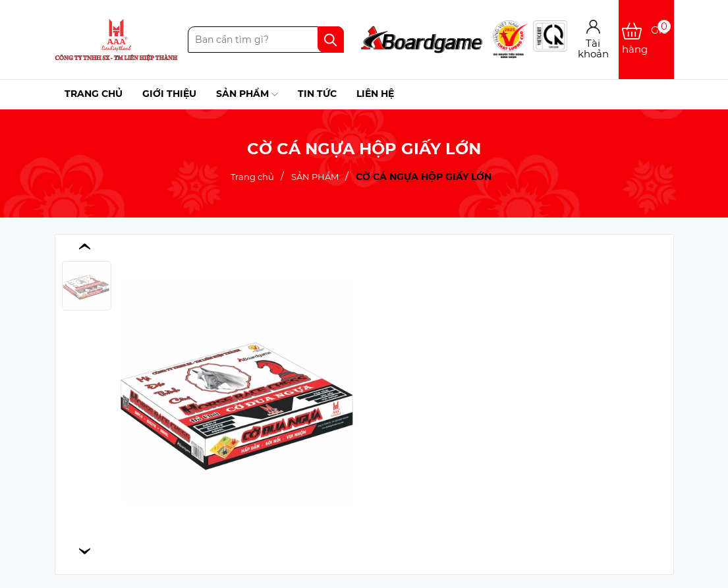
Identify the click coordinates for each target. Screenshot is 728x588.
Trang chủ (94, 94)
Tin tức (317, 94)
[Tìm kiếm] (331, 40)
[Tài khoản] (593, 40)
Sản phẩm (247, 94)
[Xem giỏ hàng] (646, 40)
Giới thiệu (169, 94)
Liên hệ (375, 94)
